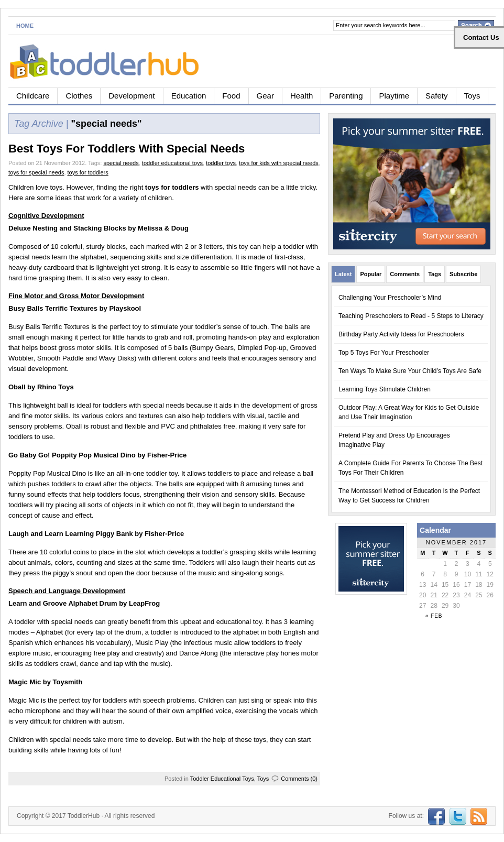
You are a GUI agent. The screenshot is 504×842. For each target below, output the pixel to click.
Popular (371, 274)
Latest (343, 274)
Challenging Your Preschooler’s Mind (390, 298)
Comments (405, 274)
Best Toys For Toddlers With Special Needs (127, 149)
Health (302, 96)
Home (25, 26)
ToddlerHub (84, 816)
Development (132, 96)
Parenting (346, 96)
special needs (121, 163)
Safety (437, 96)
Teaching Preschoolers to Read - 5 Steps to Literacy (411, 316)
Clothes (79, 96)
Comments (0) (299, 779)
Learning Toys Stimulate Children (385, 389)
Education (189, 96)
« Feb (434, 616)
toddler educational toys (172, 163)
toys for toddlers (88, 172)
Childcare (33, 96)
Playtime (394, 96)
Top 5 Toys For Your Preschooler (384, 353)
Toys (472, 96)
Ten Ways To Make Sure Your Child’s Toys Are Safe (410, 371)
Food (231, 96)
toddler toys (221, 163)
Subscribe (463, 274)
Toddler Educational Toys (222, 779)
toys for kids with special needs (279, 163)
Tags (435, 274)
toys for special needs (36, 172)
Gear (265, 96)
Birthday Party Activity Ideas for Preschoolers (401, 334)
